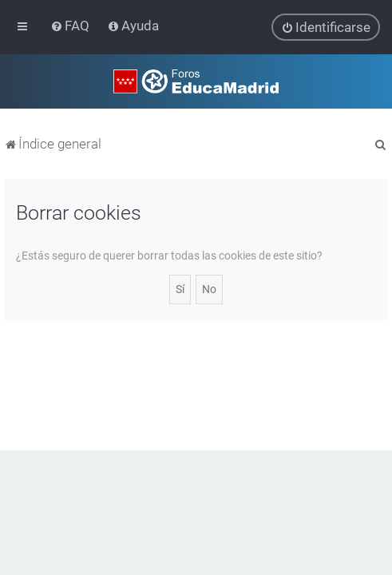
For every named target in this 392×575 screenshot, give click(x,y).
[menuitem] (71, 26)
